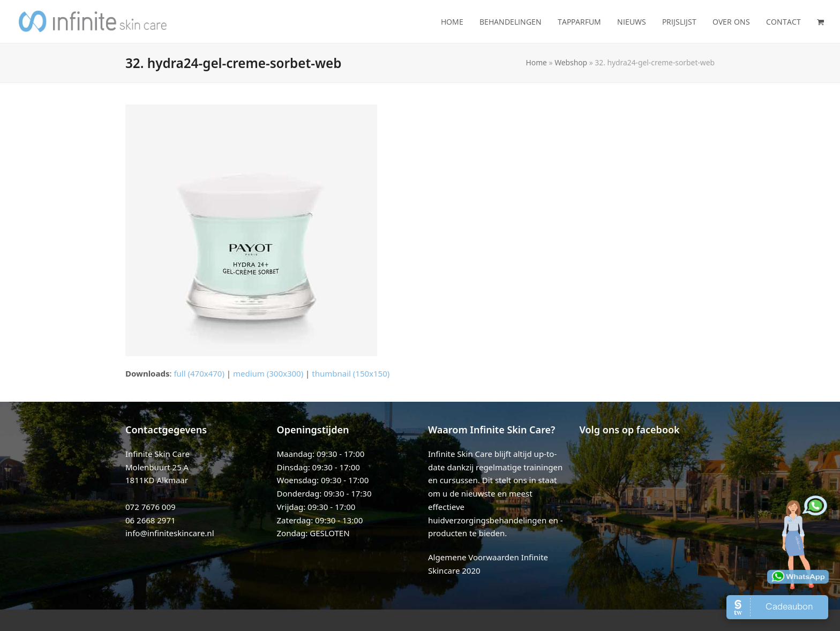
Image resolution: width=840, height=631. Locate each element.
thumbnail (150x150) (351, 373)
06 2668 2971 (151, 520)
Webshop (571, 62)
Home (537, 62)
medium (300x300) (268, 373)
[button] (820, 21)
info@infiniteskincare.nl (170, 533)
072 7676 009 (151, 507)
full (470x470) (199, 373)
